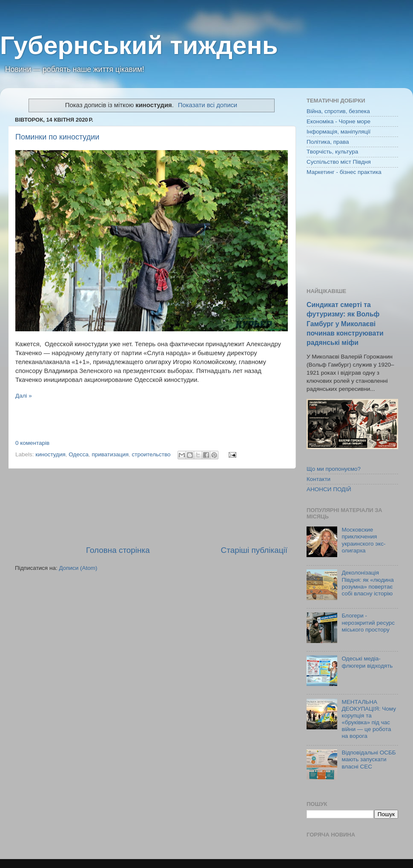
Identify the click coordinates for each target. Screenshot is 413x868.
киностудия (50, 454)
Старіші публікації (254, 550)
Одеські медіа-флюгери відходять (367, 662)
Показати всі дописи (208, 105)
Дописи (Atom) (78, 568)
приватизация (110, 454)
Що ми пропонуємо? (334, 469)
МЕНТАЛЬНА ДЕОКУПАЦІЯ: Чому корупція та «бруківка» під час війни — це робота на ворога (369, 719)
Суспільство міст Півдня (339, 162)
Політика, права (328, 142)
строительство (151, 454)
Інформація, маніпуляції (338, 132)
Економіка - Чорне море (338, 121)
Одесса (79, 454)
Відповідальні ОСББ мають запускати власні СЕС (369, 759)
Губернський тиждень (139, 45)
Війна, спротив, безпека (338, 111)
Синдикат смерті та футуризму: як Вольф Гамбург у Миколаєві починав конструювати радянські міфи (345, 323)
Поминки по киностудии (57, 137)
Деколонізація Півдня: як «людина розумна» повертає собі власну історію (367, 583)
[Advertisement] (151, 507)
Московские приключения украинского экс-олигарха (363, 540)
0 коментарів (32, 443)
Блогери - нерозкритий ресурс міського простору (368, 622)
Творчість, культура (332, 152)
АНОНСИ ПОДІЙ (329, 489)
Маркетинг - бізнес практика (344, 172)
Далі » (24, 396)
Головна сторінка (118, 550)
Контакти (318, 479)
